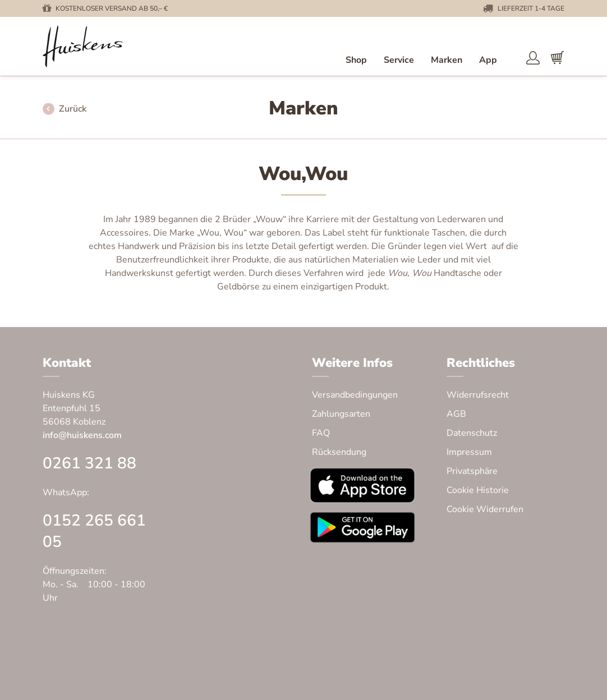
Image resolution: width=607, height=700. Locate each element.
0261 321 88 (89, 463)
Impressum (469, 452)
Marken (447, 60)
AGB (456, 414)
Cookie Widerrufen (485, 509)
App (488, 60)
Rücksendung (339, 452)
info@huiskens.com (82, 435)
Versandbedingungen (355, 395)
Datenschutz (472, 433)
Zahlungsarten (341, 414)
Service (399, 60)
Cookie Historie (478, 490)
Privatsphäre (472, 471)
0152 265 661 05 (94, 531)
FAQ (321, 433)
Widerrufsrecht (478, 395)
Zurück (73, 109)
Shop (356, 60)
